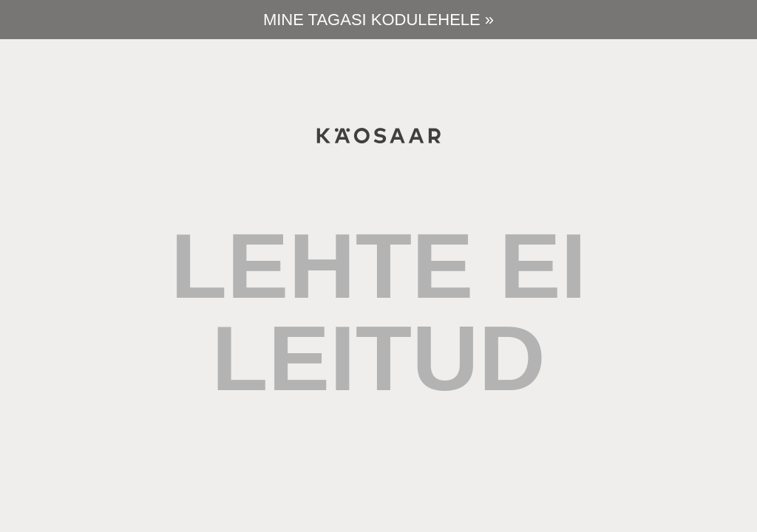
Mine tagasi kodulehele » (378, 20)
